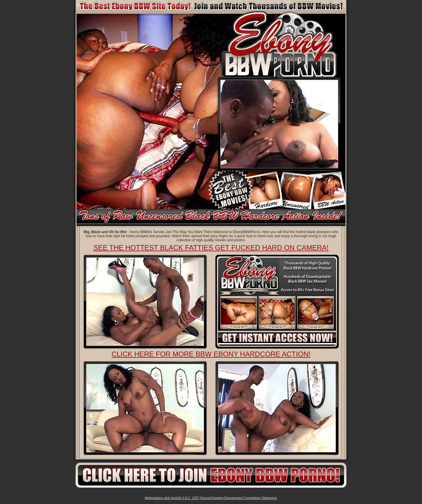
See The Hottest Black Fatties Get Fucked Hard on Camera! (211, 248)
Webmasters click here (161, 498)
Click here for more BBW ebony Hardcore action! (211, 354)
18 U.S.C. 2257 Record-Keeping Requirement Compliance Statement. (227, 498)
